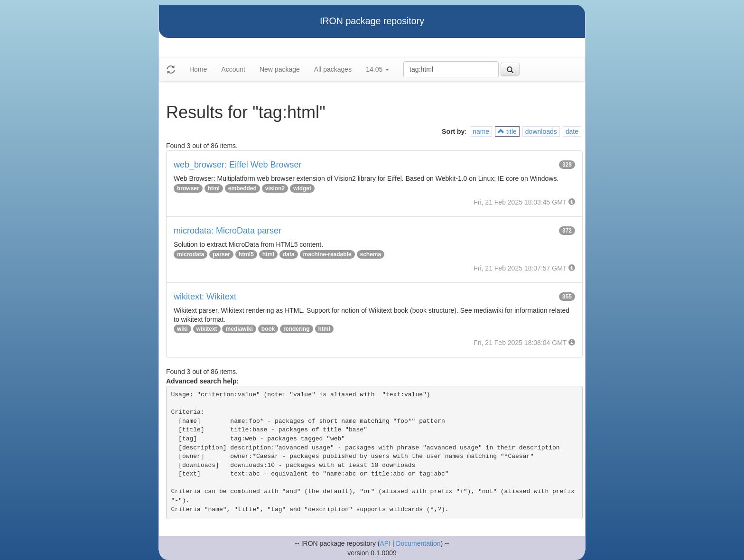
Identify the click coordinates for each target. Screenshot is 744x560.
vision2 (275, 188)
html (214, 188)
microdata (191, 254)
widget (302, 188)
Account (233, 69)
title (507, 131)
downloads (541, 131)
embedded (242, 188)
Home (198, 69)
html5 (246, 254)
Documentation (418, 543)
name (481, 131)
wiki (182, 329)
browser (188, 188)
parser (221, 254)
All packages (333, 69)
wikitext (207, 329)
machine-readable (327, 254)
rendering (296, 329)
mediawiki (239, 329)
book (268, 329)
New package (280, 69)
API (385, 543)
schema (371, 254)
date (572, 131)
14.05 (377, 69)
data (289, 254)
